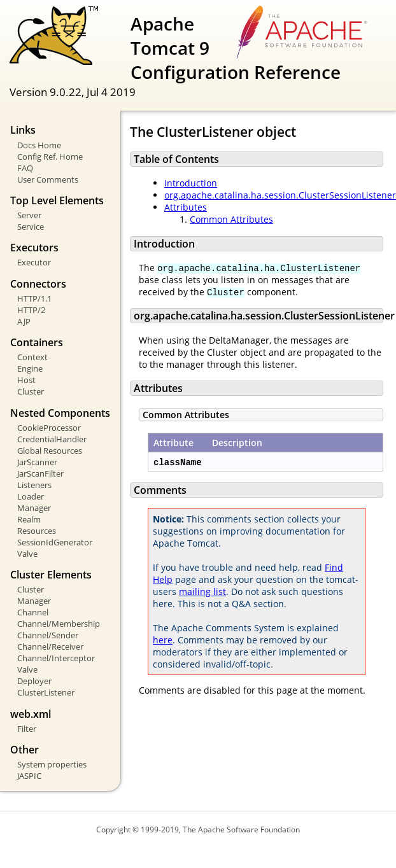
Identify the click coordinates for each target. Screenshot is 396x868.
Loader (31, 496)
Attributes (186, 207)
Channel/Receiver (50, 647)
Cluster (31, 391)
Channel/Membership (59, 624)
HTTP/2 (31, 310)
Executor (34, 262)
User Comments (48, 179)
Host (26, 380)
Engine (30, 368)
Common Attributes (231, 219)
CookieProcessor (49, 428)
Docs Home (39, 145)
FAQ (25, 168)
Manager (34, 508)
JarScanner (37, 462)
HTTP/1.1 (34, 298)
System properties (52, 764)
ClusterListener (46, 692)
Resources (37, 531)
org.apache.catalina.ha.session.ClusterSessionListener (280, 195)
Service (31, 227)
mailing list (202, 591)
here (163, 640)
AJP (24, 321)
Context (32, 357)
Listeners (34, 485)
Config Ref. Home (50, 157)
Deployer (34, 681)
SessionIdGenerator (55, 542)
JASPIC (29, 776)
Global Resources (50, 451)
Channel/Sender (48, 635)
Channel (33, 612)
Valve (27, 554)
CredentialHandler (52, 439)
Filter (27, 729)
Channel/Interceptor (56, 658)
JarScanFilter (40, 473)
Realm (29, 519)
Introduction (191, 183)
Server (29, 215)
